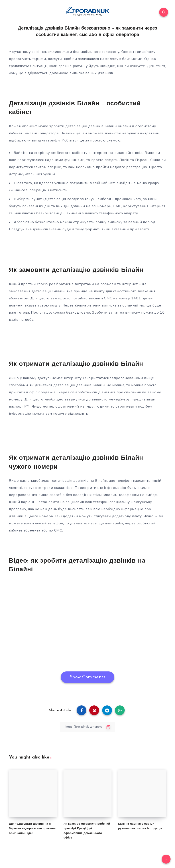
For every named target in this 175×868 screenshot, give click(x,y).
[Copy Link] (87, 727)
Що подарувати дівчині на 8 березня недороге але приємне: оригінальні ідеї (33, 829)
